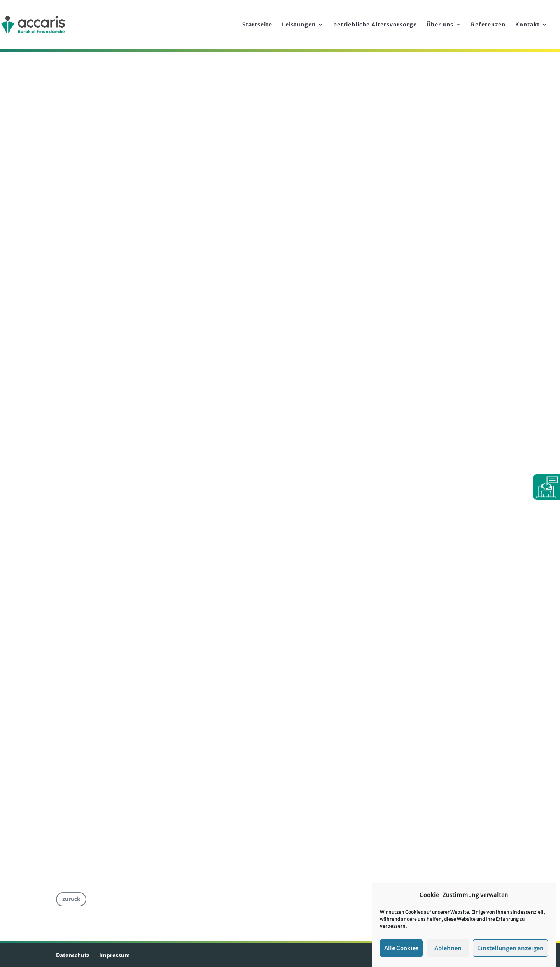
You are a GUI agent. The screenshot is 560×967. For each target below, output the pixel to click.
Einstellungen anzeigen (510, 948)
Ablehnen (448, 948)
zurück (71, 899)
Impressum (115, 955)
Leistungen (299, 25)
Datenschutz (73, 955)
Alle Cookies (401, 948)
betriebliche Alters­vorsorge (375, 25)
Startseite (257, 25)
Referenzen (488, 25)
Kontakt (528, 25)
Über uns (440, 25)
